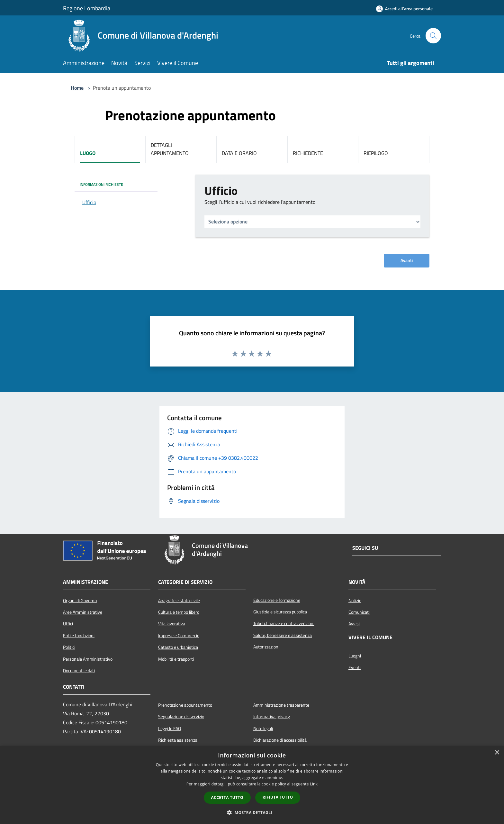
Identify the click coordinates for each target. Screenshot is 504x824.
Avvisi (354, 624)
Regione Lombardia (87, 8)
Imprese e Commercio (179, 636)
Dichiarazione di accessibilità (280, 740)
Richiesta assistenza (178, 740)
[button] (252, 812)
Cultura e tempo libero (179, 612)
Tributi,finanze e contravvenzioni (284, 623)
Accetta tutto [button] (227, 797)
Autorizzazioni (266, 647)
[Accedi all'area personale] (404, 9)
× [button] (497, 753)
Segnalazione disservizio (181, 717)
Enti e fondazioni (79, 636)
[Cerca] (433, 36)
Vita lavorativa (172, 624)
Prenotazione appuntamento (185, 705)
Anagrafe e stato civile (179, 601)
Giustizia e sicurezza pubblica (280, 612)
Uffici (68, 624)
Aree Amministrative (83, 612)
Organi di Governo (80, 601)
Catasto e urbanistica (178, 647)
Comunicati (359, 612)
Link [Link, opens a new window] (314, 784)
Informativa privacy (272, 717)
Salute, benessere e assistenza (283, 635)
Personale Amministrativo (88, 659)
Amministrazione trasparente (281, 705)
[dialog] (252, 785)
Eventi (355, 667)
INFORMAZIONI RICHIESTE (101, 184)
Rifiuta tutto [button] (278, 797)
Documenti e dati (79, 671)
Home (77, 88)
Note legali (263, 729)
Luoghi (355, 656)
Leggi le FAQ (170, 729)
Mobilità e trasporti (176, 659)
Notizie (355, 601)
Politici (69, 647)
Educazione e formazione (277, 600)
